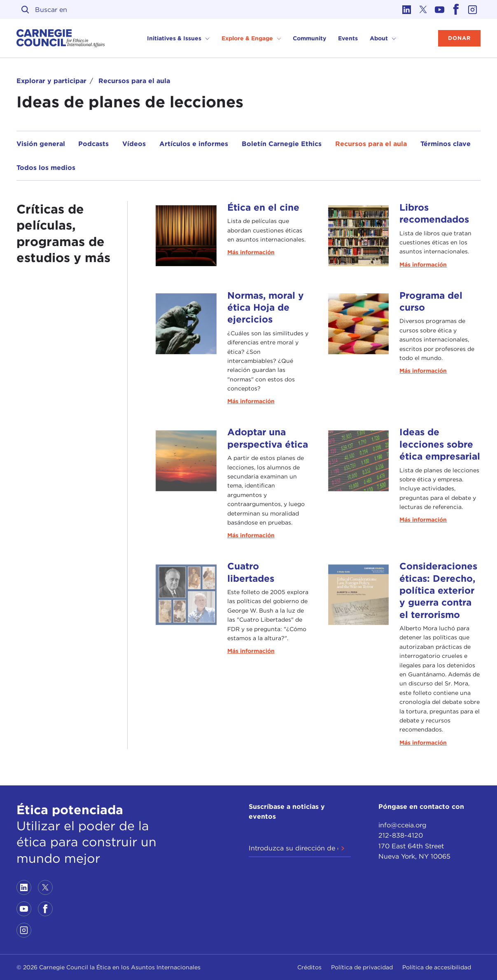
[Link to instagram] (472, 9)
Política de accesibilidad (437, 967)
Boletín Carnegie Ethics (282, 144)
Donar (459, 38)
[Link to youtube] (439, 9)
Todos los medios (46, 168)
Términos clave (446, 144)
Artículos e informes (194, 144)
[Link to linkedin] (406, 9)
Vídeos (134, 144)
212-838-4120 (401, 835)
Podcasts (93, 144)
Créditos (309, 967)
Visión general (41, 144)
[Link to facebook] (456, 9)
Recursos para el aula (134, 81)
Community (309, 38)
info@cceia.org (402, 825)
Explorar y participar (51, 81)
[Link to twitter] (423, 9)
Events (348, 38)
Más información (251, 252)
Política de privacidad (362, 967)
